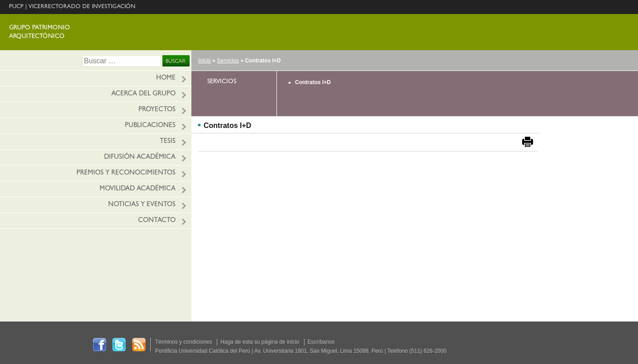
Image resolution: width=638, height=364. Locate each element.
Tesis (168, 142)
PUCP (16, 7)
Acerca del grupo (143, 94)
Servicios (228, 61)
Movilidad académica (138, 189)
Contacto (157, 221)
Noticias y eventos (142, 205)
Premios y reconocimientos (126, 173)
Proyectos (157, 110)
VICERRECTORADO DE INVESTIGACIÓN (82, 7)
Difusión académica (140, 158)
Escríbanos (321, 342)
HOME (166, 78)
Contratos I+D (313, 82)
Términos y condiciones (184, 342)
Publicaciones (150, 126)
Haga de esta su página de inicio (260, 342)
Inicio (205, 61)
